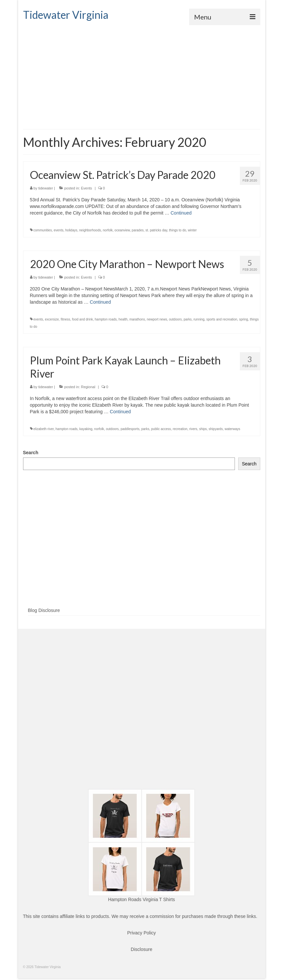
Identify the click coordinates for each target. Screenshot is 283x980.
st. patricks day (156, 230)
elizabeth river (43, 429)
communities (42, 230)
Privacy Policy (141, 933)
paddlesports (130, 429)
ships (203, 429)
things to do (178, 230)
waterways (232, 429)
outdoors (175, 319)
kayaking (86, 429)
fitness (65, 319)
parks (187, 319)
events (58, 230)
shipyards (216, 429)
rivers (193, 429)
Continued (181, 213)
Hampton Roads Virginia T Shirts (141, 899)
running (199, 319)
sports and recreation (222, 319)
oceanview (122, 230)
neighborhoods (90, 230)
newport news (157, 319)
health (123, 319)
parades (138, 230)
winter (192, 230)
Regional (88, 387)
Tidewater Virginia (66, 15)
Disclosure (141, 949)
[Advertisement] (142, 75)
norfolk (108, 230)
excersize (52, 319)
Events (87, 188)
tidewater (46, 188)
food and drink (83, 319)
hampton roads (106, 319)
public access (161, 429)
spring (244, 319)
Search (31, 453)
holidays (71, 230)
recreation (180, 429)
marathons (137, 319)
